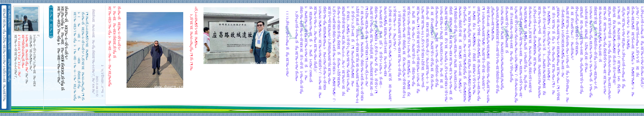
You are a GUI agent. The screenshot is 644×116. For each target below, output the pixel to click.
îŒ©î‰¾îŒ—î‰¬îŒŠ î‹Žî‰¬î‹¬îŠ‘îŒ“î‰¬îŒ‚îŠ (9, 44)
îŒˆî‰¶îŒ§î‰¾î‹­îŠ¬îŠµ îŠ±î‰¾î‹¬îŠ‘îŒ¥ (9, 17)
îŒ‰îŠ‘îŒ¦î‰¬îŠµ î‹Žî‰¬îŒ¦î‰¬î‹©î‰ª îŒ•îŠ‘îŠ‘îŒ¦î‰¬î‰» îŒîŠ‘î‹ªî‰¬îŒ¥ (9, 70)
